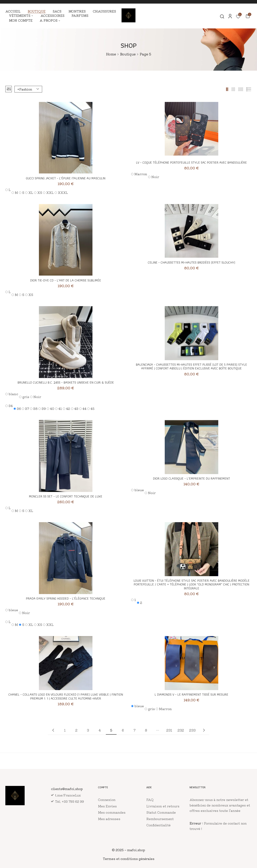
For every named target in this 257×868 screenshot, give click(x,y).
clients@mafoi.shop (67, 789)
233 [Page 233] (192, 730)
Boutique (128, 54)
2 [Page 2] (76, 730)
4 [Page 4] (100, 730)
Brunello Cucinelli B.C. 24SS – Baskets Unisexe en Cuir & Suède (66, 382)
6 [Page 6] (123, 730)
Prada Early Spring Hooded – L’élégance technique (66, 599)
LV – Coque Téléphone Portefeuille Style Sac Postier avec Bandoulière (191, 163)
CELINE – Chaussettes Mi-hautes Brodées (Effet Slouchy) (192, 263)
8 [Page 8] (146, 730)
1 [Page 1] (65, 730)
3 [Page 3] (88, 730)
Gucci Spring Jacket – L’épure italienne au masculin (66, 178)
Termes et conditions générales (129, 859)
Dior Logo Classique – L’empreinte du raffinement (192, 479)
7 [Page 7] (134, 730)
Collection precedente (204, 730)
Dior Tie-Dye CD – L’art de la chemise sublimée (66, 280)
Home (111, 54)
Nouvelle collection (53, 730)
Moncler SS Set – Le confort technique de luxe (66, 496)
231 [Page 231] (169, 730)
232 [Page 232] (181, 730)
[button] (248, 16)
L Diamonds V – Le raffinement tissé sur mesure (191, 695)
